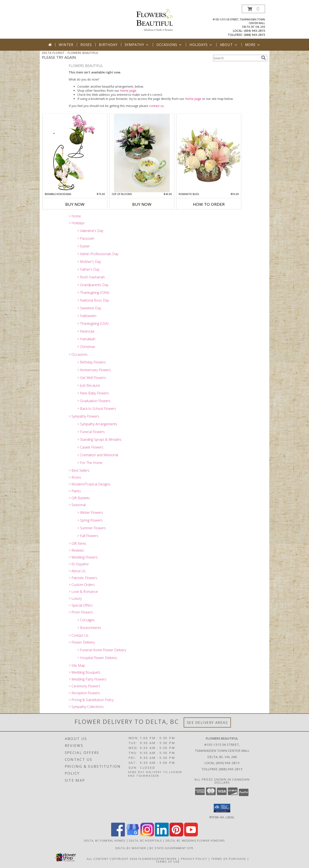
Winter (66, 45)
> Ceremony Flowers (84, 686)
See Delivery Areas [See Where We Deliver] (207, 722)
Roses (86, 45)
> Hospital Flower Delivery (97, 658)
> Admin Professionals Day (98, 254)
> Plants (75, 491)
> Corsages (86, 620)
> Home (75, 216)
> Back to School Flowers (97, 409)
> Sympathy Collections (86, 707)
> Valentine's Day (90, 231)
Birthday (108, 45)
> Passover (86, 238)
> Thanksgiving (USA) (93, 323)
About (229, 45)
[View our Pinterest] (176, 835)
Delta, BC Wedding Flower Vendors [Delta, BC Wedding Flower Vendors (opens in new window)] (195, 840)
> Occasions (78, 354)
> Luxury (75, 598)
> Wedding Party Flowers (88, 679)
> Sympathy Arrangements (97, 424)
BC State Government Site (171, 848)
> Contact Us (79, 635)
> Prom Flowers (81, 612)
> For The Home (90, 463)
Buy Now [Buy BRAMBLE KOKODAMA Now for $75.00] (75, 204)
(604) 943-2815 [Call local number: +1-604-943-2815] (254, 31)
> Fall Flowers (88, 536)
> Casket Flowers (90, 447)
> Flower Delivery (82, 642)
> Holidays (77, 223)
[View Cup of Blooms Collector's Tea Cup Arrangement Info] (142, 153)
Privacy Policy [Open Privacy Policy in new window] (194, 859)
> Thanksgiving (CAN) (93, 293)
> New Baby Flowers (93, 393)
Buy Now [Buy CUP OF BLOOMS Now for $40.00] (142, 204)
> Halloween (87, 316)
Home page (128, 91)
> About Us (77, 571)
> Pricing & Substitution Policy (91, 700)
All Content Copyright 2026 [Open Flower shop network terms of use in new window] (112, 859)
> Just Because (89, 385)
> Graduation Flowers (94, 401)
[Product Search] (236, 58)
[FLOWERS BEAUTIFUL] (154, 20)
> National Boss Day (93, 300)
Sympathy (137, 45)
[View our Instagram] (147, 835)
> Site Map (77, 665)
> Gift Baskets (79, 498)
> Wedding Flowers (83, 557)
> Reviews (76, 550)
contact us (156, 106)
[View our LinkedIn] (162, 835)
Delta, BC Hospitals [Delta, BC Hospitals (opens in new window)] (145, 840)
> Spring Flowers (90, 520)
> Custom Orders (82, 585)
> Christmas (86, 347)
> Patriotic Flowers (83, 578)
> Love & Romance (83, 592)
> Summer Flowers (92, 528)
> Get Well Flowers (92, 378)
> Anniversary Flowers (94, 370)
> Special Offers (81, 605)
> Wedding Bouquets (85, 672)
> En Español (79, 564)
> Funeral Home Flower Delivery (102, 650)
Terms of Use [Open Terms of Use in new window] (168, 861)
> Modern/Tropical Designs (89, 484)
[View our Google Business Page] (133, 835)
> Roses (75, 477)
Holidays (201, 45)
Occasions (169, 45)
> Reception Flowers (84, 693)
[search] (264, 58)
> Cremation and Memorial (98, 455)
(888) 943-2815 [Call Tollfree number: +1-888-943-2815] (231, 769)
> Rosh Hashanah (91, 277)
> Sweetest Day (89, 308)
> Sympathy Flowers (84, 416)
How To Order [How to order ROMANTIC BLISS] (209, 204)
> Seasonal (77, 505)
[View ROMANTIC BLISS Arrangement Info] (209, 153)
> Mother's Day (89, 262)
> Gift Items (77, 543)
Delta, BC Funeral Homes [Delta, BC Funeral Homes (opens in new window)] (105, 840)
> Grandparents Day (93, 285)
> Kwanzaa (86, 331)
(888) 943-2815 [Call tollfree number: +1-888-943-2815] (254, 35)
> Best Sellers (79, 470)
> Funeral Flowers (91, 432)
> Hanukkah (86, 339)
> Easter (84, 246)
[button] (253, 9)
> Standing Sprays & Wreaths (99, 439)
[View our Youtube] (191, 835)
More (253, 45)
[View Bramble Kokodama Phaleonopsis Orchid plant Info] (75, 153)
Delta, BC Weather (131, 848)
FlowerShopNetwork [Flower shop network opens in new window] (158, 859)
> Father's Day (88, 269)
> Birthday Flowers (92, 362)
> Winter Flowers (90, 513)
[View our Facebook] (118, 835)
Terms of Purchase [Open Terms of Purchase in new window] (229, 859)
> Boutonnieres (89, 628)
